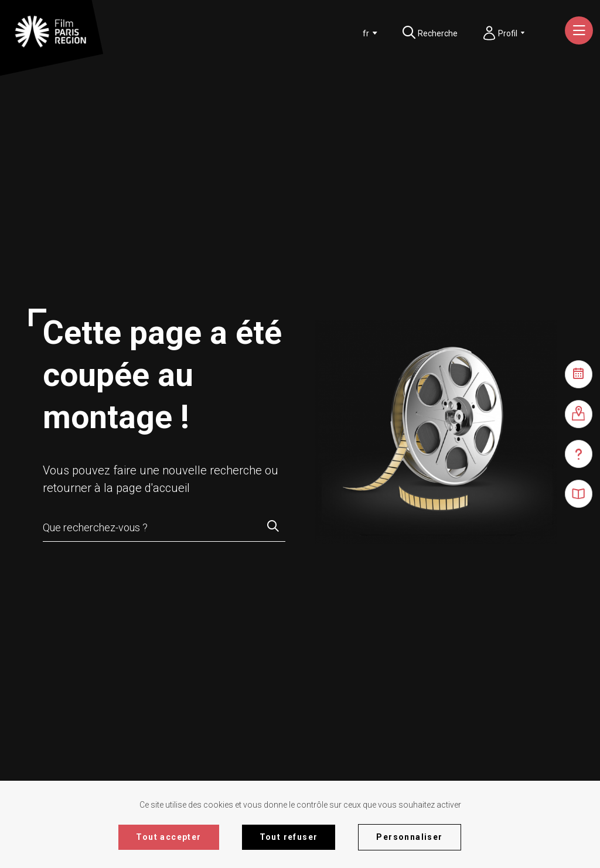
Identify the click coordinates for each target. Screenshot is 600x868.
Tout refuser (289, 837)
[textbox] (366, 33)
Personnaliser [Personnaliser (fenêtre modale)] (409, 837)
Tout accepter (168, 837)
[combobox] (368, 33)
